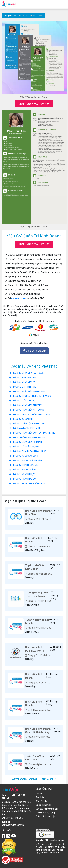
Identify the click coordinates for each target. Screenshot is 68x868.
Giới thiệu (40, 797)
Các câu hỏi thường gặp (47, 809)
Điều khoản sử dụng (45, 813)
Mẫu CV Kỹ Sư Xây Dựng (24, 456)
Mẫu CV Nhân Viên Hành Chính (27, 391)
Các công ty (41, 801)
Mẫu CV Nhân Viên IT (22, 382)
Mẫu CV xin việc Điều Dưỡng (26, 461)
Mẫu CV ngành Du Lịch (23, 479)
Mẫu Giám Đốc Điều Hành (25, 428)
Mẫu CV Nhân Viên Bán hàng (26, 373)
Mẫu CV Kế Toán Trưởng (25, 447)
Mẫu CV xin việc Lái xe (23, 470)
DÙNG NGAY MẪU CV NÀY (34, 104)
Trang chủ (8, 16)
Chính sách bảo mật (45, 816)
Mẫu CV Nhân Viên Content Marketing (32, 433)
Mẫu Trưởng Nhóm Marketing (28, 437)
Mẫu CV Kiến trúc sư (22, 401)
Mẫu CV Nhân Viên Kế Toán (26, 442)
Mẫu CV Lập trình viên (23, 387)
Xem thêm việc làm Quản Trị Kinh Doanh (34, 779)
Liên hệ (39, 794)
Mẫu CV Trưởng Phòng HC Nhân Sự (30, 396)
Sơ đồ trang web (44, 805)
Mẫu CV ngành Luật (22, 474)
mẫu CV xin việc (19, 298)
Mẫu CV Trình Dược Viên (24, 465)
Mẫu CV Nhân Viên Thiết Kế (26, 405)
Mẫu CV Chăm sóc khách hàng (28, 451)
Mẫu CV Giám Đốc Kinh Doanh (27, 424)
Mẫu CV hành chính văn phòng (28, 484)
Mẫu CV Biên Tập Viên (23, 378)
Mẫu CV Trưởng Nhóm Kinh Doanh (30, 414)
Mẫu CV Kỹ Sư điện (21, 419)
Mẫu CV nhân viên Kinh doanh (27, 410)
